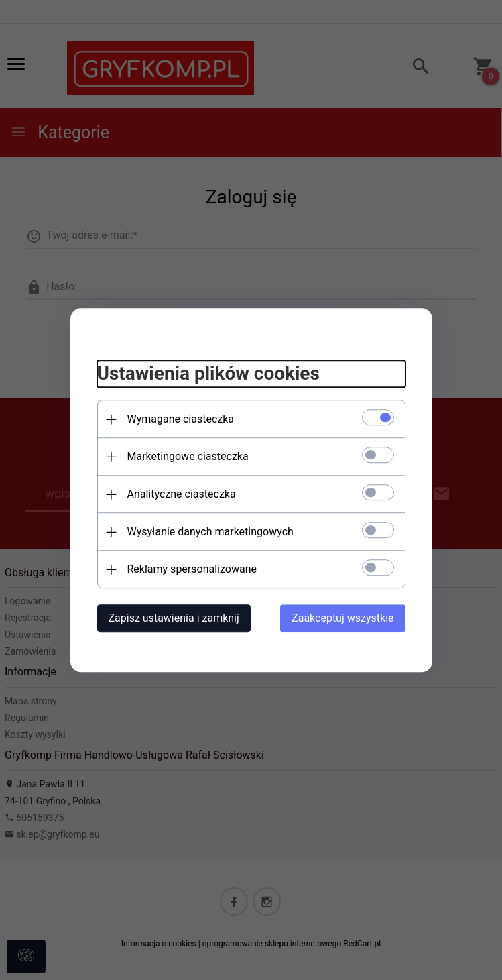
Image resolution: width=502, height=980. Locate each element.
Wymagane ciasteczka (181, 419)
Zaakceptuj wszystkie (342, 618)
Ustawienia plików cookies (208, 374)
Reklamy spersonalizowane (192, 569)
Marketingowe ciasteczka (188, 456)
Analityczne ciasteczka (182, 494)
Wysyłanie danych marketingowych (210, 532)
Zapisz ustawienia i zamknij (174, 618)
